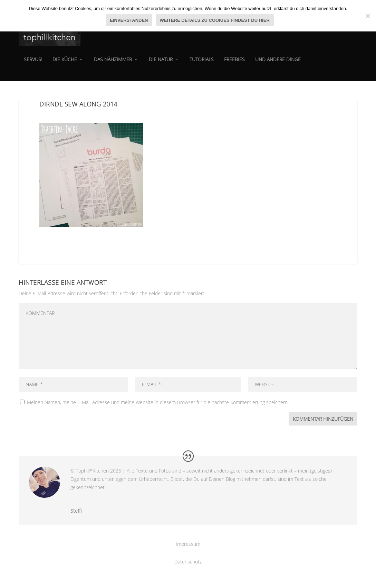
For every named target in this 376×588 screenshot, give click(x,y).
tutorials (202, 64)
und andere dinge (278, 64)
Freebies (234, 64)
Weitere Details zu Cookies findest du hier (215, 20)
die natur (161, 64)
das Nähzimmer (113, 64)
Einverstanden (129, 20)
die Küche (65, 64)
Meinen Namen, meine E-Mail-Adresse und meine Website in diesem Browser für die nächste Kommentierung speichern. (158, 402)
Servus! (33, 64)
